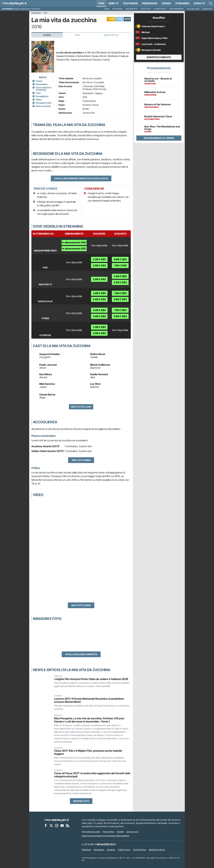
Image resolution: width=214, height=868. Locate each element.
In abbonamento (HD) (74, 242)
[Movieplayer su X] (51, 825)
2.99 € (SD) (99, 259)
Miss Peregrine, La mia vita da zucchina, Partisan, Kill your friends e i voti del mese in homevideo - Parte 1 (89, 720)
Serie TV (113, 3)
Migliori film (131, 9)
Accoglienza (42, 96)
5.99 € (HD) (120, 282)
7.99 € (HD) (120, 266)
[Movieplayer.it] (14, 3)
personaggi (150, 3)
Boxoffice (207, 9)
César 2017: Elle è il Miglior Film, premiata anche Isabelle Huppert (88, 752)
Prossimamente (177, 9)
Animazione (88, 93)
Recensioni (118, 9)
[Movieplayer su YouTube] (62, 825)
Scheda (47, 35)
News (107, 9)
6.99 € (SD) (120, 259)
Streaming (182, 3)
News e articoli (43, 106)
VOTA (127, 19)
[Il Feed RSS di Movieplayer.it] (68, 825)
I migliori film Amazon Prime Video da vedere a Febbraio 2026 (91, 679)
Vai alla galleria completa (81, 654)
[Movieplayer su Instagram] (57, 825)
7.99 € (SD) (120, 293)
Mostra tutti (81, 801)
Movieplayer (36, 13)
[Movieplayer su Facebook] (46, 825)
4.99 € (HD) (99, 299)
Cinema (166, 3)
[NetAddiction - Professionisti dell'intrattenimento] (105, 844)
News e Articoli (111, 35)
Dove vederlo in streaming (44, 89)
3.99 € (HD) (99, 266)
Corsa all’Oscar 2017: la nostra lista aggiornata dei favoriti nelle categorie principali (92, 775)
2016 (85, 97)
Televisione (130, 3)
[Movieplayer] (57, 820)
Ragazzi (99, 93)
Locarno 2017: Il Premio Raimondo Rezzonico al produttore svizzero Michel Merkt (89, 700)
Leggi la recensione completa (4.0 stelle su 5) (81, 178)
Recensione (42, 84)
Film (101, 3)
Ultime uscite (160, 9)
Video (77, 35)
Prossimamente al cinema (159, 138)
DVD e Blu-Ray (193, 9)
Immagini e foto (44, 103)
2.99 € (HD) (99, 333)
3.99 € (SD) (99, 293)
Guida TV (199, 3)
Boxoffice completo (159, 57)
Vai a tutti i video (81, 605)
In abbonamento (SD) (74, 249)
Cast (38, 93)
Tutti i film (145, 9)
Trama (39, 81)
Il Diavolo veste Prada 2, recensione (27, 9)
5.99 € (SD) (120, 276)
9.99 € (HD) (120, 299)
